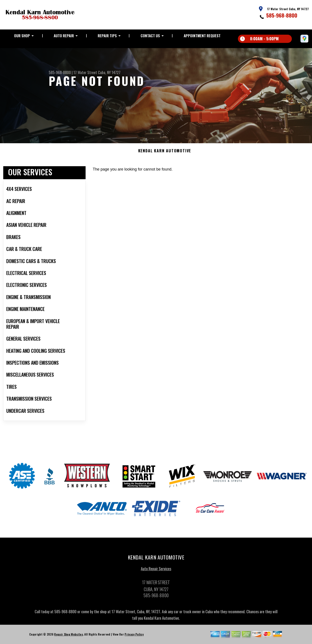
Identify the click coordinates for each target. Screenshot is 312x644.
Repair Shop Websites (68, 635)
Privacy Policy (134, 635)
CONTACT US (150, 36)
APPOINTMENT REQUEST (202, 36)
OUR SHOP (22, 36)
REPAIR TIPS (107, 36)
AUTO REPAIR (64, 36)
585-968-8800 (282, 15)
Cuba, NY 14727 (109, 72)
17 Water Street (85, 72)
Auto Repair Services (156, 570)
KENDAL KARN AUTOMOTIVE (165, 152)
